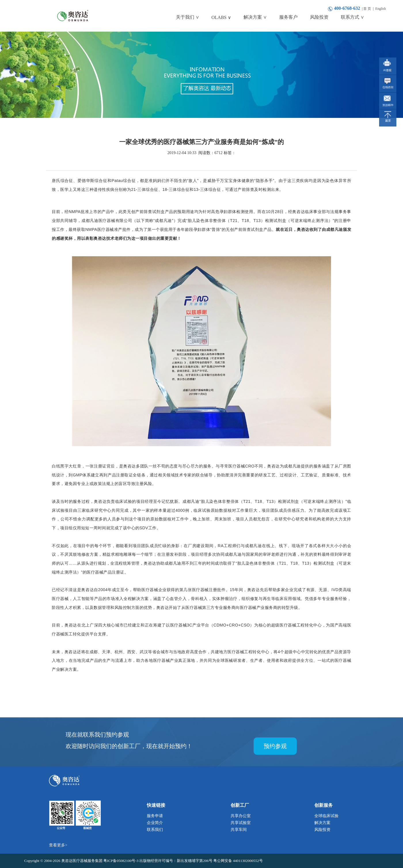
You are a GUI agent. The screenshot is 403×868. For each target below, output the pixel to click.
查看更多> (58, 845)
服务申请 (155, 816)
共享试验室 (241, 823)
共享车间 (239, 830)
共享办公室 (241, 816)
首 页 (367, 9)
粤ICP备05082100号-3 (121, 861)
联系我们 (155, 830)
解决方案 (322, 823)
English (381, 9)
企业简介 (155, 823)
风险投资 (322, 830)
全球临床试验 (326, 816)
